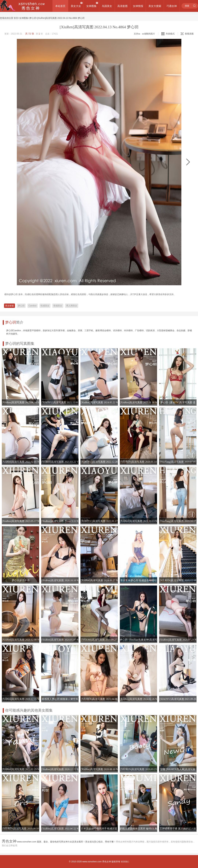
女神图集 (91, 6)
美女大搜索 (155, 6)
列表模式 (170, 34)
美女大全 (76, 6)
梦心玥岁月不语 (21, 580)
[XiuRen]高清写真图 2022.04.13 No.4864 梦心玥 (61, 18)
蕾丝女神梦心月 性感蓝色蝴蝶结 (139, 580)
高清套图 (122, 6)
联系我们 (125, 862)
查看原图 (187, 34)
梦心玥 (33, 18)
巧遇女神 (172, 6)
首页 (16, 18)
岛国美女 (107, 6)
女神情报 (138, 6)
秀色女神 (107, 862)
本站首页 (60, 6)
